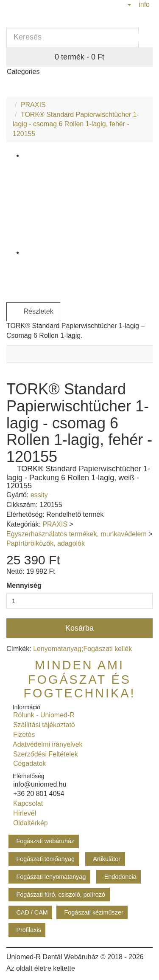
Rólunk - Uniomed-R (42, 715)
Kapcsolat (26, 803)
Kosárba (79, 628)
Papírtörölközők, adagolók (46, 543)
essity (39, 495)
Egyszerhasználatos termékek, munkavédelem (77, 534)
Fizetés (22, 735)
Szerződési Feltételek (44, 754)
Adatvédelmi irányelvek (46, 744)
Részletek (33, 312)
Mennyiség (24, 585)
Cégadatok (28, 763)
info (143, 4)
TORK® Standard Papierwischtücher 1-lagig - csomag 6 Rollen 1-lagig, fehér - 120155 (76, 124)
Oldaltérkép (29, 823)
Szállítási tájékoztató (42, 725)
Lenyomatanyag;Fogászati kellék (82, 649)
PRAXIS (33, 105)
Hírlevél (23, 813)
